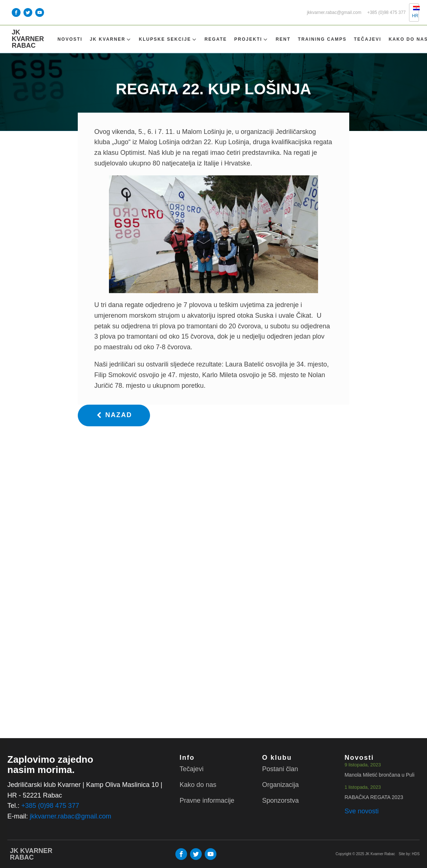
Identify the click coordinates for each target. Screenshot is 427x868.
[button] (114, 415)
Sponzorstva (280, 800)
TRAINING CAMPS (322, 39)
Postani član (280, 769)
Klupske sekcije (168, 39)
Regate (216, 39)
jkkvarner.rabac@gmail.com (334, 13)
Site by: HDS (409, 854)
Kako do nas (198, 785)
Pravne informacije (207, 800)
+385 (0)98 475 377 (386, 13)
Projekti (251, 39)
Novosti (70, 39)
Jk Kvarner (111, 39)
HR (412, 12)
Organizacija (280, 785)
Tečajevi (368, 39)
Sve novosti (362, 811)
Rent (283, 39)
